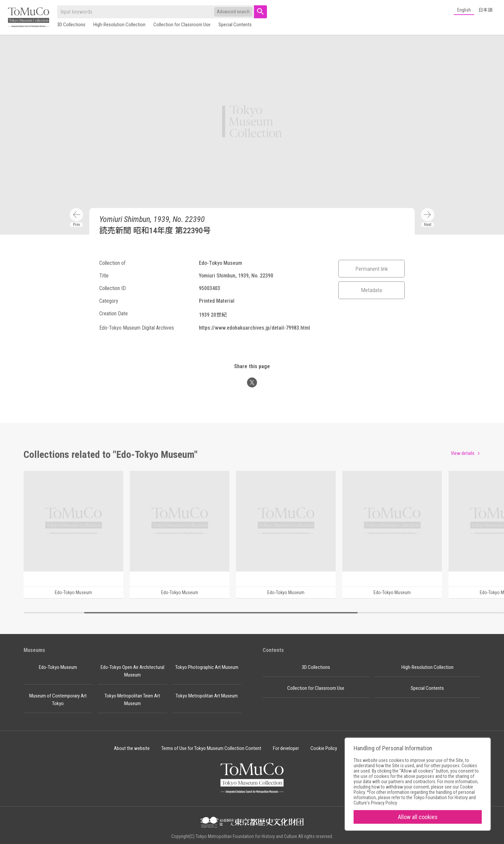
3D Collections (71, 25)
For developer (286, 748)
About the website (132, 748)
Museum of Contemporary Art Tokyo (58, 700)
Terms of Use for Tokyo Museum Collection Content (211, 748)
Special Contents (235, 25)
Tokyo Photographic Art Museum (207, 667)
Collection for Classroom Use (182, 25)
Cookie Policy (324, 748)
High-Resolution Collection (119, 25)
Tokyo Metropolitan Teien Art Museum (132, 700)
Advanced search (233, 12)
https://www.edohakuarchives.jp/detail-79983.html (254, 328)
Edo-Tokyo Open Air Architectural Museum (132, 671)
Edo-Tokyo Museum (58, 667)
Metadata (372, 290)
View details (463, 453)
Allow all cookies (418, 817)
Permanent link (372, 269)
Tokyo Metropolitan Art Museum (207, 696)
